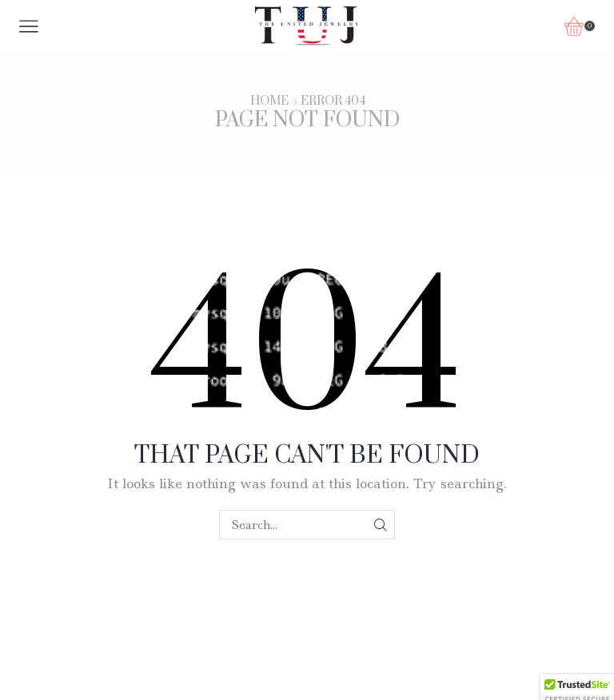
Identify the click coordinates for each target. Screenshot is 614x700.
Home (269, 101)
